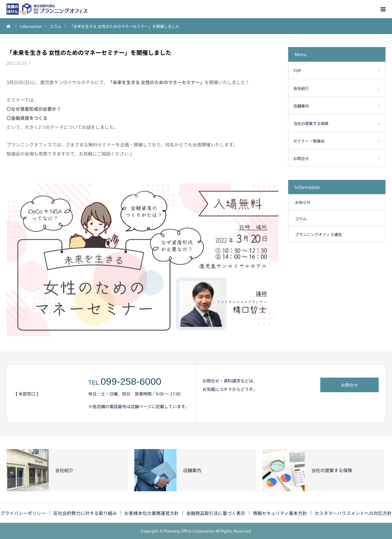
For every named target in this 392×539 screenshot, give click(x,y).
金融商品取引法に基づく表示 (216, 513)
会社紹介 (301, 88)
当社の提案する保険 (311, 123)
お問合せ (301, 158)
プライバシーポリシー (23, 513)
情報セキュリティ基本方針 (280, 513)
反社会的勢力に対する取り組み (85, 513)
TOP (297, 70)
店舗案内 (301, 106)
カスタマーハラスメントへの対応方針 (353, 513)
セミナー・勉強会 (309, 141)
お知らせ (303, 202)
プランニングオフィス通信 (318, 234)
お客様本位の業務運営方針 (152, 513)
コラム (301, 218)
